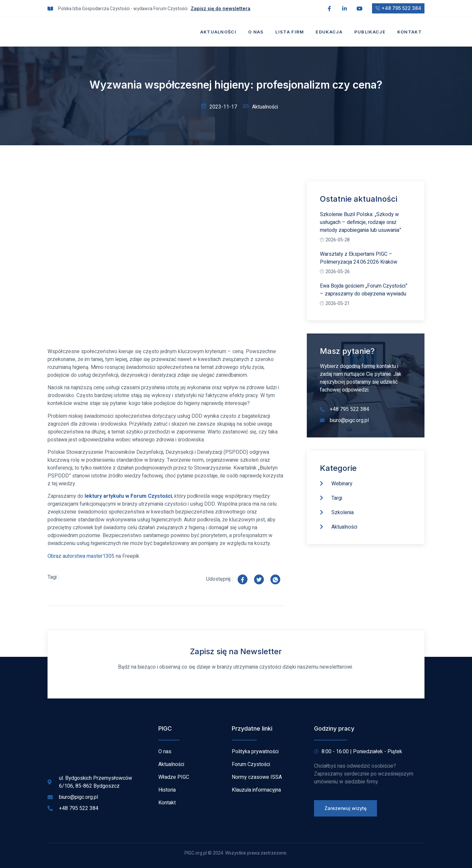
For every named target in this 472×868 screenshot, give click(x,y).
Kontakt (410, 32)
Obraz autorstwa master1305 (81, 556)
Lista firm (290, 32)
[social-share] (243, 579)
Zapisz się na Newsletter (236, 651)
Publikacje (370, 32)
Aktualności (218, 32)
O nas (256, 32)
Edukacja (329, 32)
